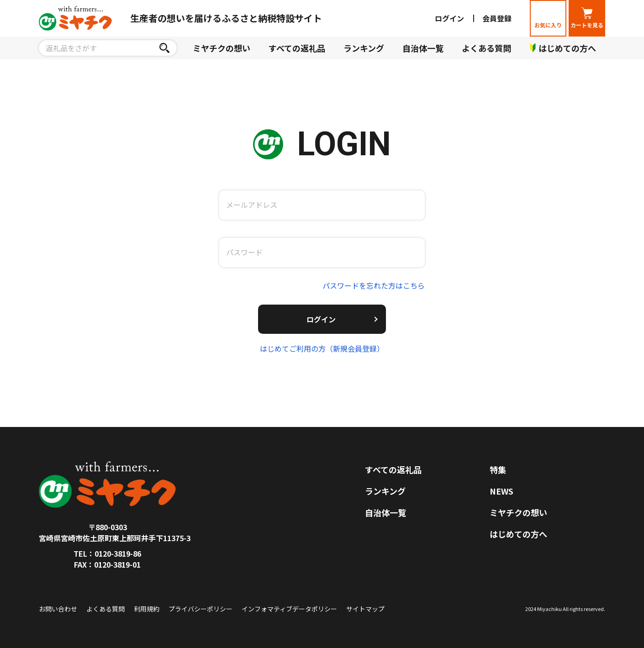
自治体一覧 (423, 48)
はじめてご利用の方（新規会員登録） (322, 348)
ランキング (364, 48)
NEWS (501, 491)
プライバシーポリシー (201, 609)
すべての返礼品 (297, 48)
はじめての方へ (518, 534)
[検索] (164, 48)
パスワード (244, 252)
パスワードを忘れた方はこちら (374, 285)
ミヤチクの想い (222, 48)
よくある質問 (486, 48)
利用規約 (147, 609)
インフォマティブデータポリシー (289, 609)
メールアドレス (252, 205)
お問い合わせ (58, 609)
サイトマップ (365, 609)
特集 (498, 469)
